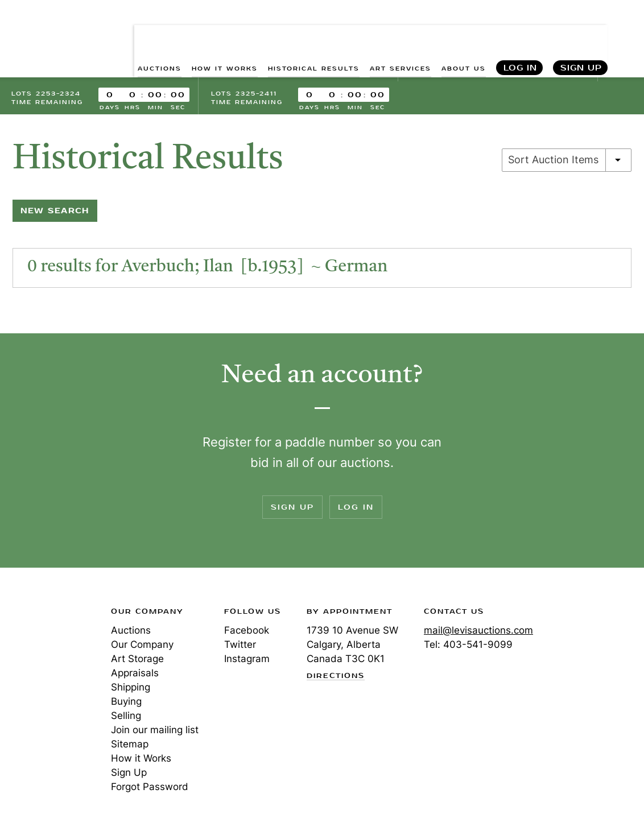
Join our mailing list (155, 731)
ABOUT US (464, 34)
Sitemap (130, 745)
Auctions (131, 631)
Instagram (247, 660)
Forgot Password (150, 788)
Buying (126, 702)
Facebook (247, 631)
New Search (55, 212)
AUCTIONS (160, 34)
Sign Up (581, 34)
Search (625, 34)
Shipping (131, 688)
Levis (48, 653)
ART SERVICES (401, 34)
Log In (520, 34)
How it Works (141, 759)
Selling (126, 717)
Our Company (142, 646)
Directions (336, 677)
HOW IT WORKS (225, 34)
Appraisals (135, 674)
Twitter (240, 646)
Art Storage (137, 660)
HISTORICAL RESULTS (314, 34)
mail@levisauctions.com (478, 631)
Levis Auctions (51, 24)
